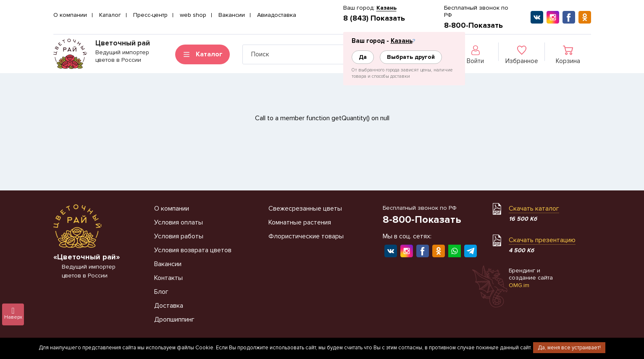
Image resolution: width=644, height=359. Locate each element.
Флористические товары (306, 236)
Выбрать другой (411, 57)
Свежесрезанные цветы (305, 209)
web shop (193, 15)
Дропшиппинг (174, 319)
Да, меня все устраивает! (569, 348)
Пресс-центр (150, 15)
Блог (161, 292)
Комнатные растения (300, 222)
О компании (70, 15)
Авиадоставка (277, 15)
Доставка (169, 306)
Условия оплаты (179, 222)
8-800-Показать (473, 25)
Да (363, 57)
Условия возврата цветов (193, 250)
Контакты (168, 278)
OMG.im (519, 285)
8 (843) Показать (374, 18)
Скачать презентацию (542, 240)
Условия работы (179, 236)
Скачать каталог (534, 209)
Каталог (110, 15)
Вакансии (232, 15)
